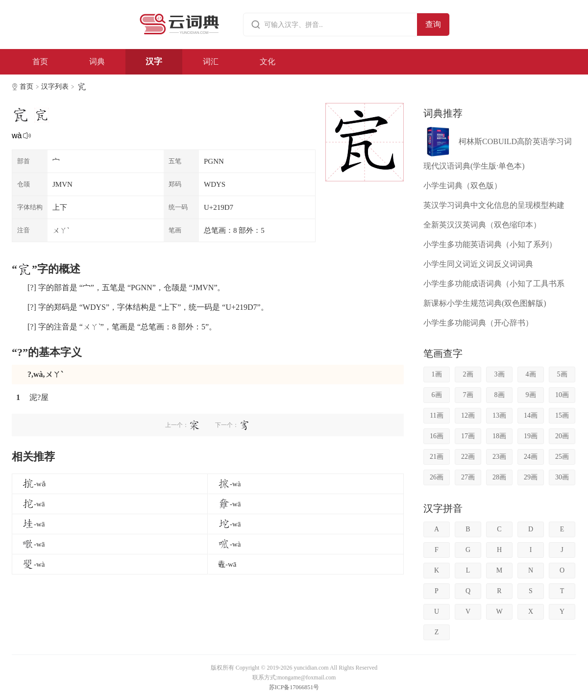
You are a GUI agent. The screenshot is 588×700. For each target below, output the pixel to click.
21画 (437, 457)
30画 (562, 477)
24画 (531, 457)
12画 (468, 415)
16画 (437, 436)
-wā (34, 504)
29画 (531, 477)
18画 (499, 436)
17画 (468, 436)
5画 (562, 374)
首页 (40, 62)
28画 (499, 477)
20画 (562, 436)
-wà (230, 484)
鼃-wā (227, 564)
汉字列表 (55, 87)
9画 (531, 395)
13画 (499, 415)
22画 (468, 457)
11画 (436, 415)
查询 (433, 24)
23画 (499, 457)
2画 (468, 374)
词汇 (211, 62)
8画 (500, 395)
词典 (97, 62)
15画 (562, 415)
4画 (531, 374)
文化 (268, 62)
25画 (562, 457)
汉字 (154, 62)
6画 (437, 395)
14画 (531, 415)
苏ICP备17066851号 (294, 687)
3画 (500, 374)
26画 (437, 477)
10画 (562, 395)
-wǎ (34, 484)
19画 (531, 436)
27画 (468, 477)
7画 (468, 395)
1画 (437, 374)
